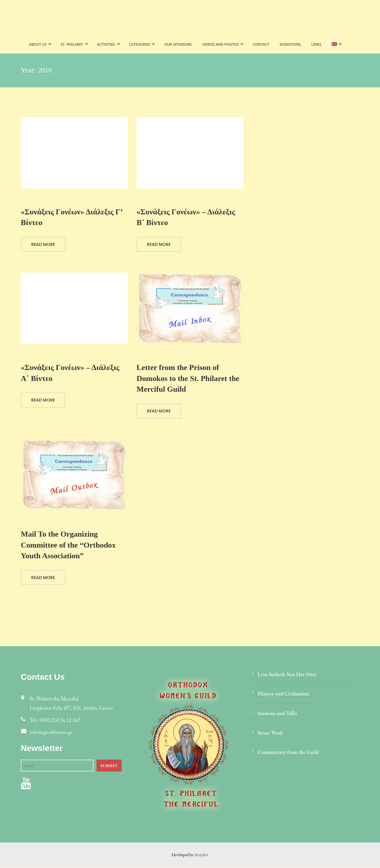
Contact (261, 44)
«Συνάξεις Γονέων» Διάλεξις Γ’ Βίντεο (72, 217)
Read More (43, 245)
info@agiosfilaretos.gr (52, 732)
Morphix (201, 855)
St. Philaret (72, 44)
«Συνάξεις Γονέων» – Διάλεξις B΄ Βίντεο (186, 217)
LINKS (316, 44)
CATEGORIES (140, 44)
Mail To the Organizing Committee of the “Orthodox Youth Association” (68, 545)
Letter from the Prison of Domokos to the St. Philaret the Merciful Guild (188, 379)
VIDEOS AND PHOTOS (221, 44)
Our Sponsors (178, 44)
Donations (290, 44)
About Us (38, 44)
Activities (106, 44)
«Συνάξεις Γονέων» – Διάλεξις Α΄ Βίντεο (70, 373)
